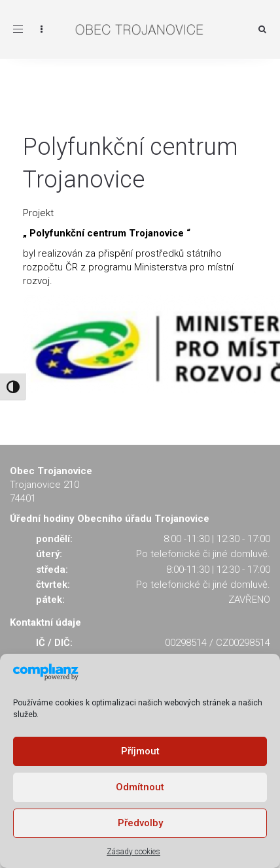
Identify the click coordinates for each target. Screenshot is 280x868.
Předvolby (140, 823)
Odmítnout (140, 787)
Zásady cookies (133, 852)
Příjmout (140, 751)
